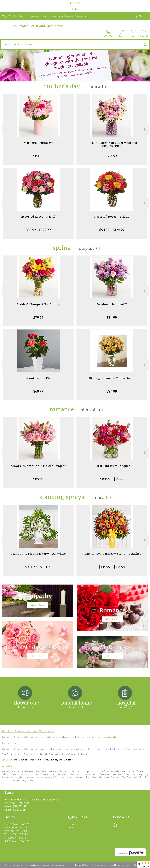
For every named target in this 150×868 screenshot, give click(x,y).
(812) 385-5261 (15, 16)
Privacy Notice (99, 865)
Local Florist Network (120, 865)
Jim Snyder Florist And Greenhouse (37, 26)
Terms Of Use (81, 865)
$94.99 (112, 391)
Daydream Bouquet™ (112, 304)
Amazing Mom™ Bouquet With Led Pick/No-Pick (112, 144)
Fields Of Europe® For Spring (38, 304)
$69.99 (38, 391)
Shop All (96, 87)
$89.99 (38, 479)
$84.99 (38, 156)
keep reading (111, 737)
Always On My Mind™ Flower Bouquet (38, 466)
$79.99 (38, 317)
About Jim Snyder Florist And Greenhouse (28, 731)
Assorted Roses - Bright (112, 217)
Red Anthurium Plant (38, 378)
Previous (5, 129)
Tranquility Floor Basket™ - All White (38, 554)
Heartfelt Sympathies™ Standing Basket (112, 554)
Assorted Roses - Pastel (38, 217)
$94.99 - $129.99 (38, 230)
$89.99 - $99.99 (112, 479)
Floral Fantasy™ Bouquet (112, 466)
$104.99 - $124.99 (38, 567)
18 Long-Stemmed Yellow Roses (112, 378)
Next (145, 129)
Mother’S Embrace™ (38, 143)
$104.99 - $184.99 (112, 567)
